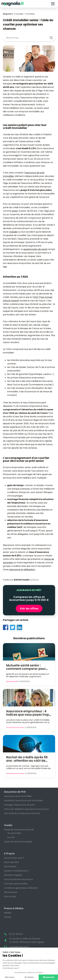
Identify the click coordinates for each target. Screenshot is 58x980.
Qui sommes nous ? (14, 858)
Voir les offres (29, 608)
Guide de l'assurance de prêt (19, 830)
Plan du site (10, 897)
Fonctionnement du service (18, 879)
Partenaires (10, 866)
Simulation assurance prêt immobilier (24, 800)
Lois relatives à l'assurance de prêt (22, 813)
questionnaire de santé (35, 249)
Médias (8, 913)
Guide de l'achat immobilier (18, 842)
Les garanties (14, 833)
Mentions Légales (13, 875)
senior (15, 211)
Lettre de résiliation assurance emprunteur (26, 809)
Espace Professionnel (15, 871)
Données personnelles (16, 884)
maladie (13, 232)
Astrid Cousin (21, 580)
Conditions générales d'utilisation (21, 888)
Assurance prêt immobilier (18, 796)
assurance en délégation (22, 570)
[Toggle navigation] (53, 4)
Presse (8, 917)
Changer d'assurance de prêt (19, 805)
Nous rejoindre (11, 862)
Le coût (11, 837)
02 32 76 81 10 (16, 934)
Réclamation (11, 892)
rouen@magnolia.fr (19, 947)
